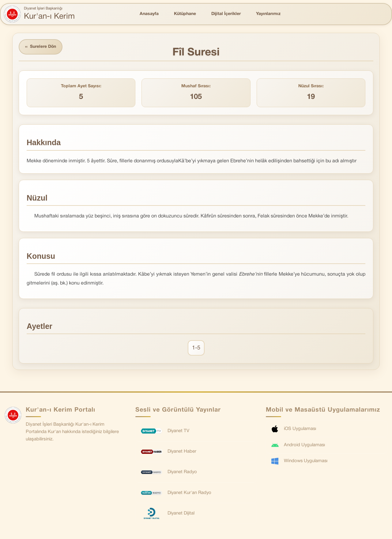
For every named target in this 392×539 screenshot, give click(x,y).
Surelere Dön (41, 47)
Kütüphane (185, 14)
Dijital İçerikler (226, 14)
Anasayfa (149, 14)
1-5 (196, 348)
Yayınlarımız (268, 14)
